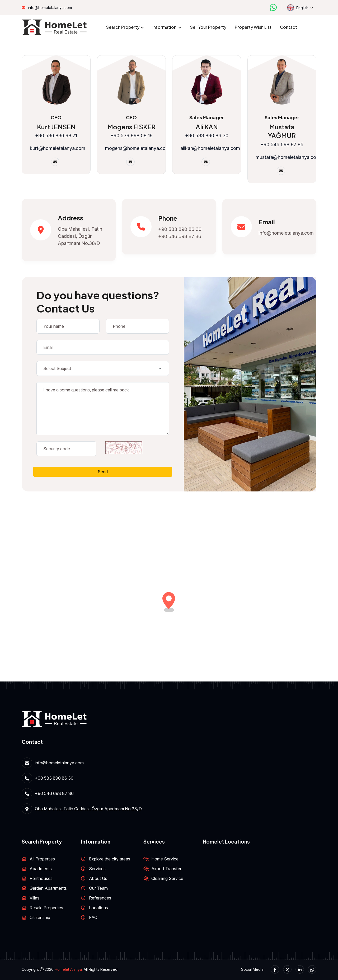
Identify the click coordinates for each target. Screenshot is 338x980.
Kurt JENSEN (56, 127)
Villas (34, 898)
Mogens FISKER (132, 127)
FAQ (93, 917)
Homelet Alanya (68, 969)
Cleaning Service (167, 878)
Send (103, 472)
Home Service (165, 859)
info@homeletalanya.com (50, 8)
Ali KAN (207, 127)
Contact (288, 27)
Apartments (41, 869)
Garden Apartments (48, 888)
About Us (98, 878)
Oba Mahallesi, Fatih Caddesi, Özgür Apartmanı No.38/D (80, 236)
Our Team (98, 888)
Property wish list (253, 27)
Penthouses (41, 878)
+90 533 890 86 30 (180, 229)
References (100, 898)
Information (165, 27)
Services (97, 869)
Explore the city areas (110, 859)
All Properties (42, 859)
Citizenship (40, 917)
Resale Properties (46, 908)
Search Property (123, 27)
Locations (98, 908)
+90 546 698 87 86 (180, 236)
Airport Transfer (166, 869)
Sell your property (208, 27)
